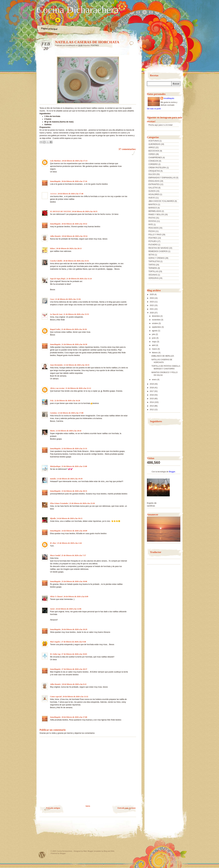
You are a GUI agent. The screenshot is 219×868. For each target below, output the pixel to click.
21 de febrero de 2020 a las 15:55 (76, 314)
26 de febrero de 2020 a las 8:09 (76, 597)
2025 (152, 294)
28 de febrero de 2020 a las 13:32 (76, 697)
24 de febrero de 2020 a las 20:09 (74, 531)
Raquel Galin (55, 329)
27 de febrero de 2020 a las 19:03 (74, 654)
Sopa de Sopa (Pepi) (58, 279)
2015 (152, 399)
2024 (152, 298)
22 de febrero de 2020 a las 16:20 (67, 401)
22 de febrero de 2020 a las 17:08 (71, 413)
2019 (152, 384)
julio (154, 334)
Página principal (49, 29)
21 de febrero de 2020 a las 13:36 (68, 299)
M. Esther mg (55, 654)
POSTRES (95, 45)
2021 (152, 309)
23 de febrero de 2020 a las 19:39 (70, 479)
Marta (52, 431)
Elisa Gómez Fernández (59, 503)
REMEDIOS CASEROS (158, 251)
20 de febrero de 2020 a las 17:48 (71, 194)
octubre (155, 323)
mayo (154, 342)
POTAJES (153, 241)
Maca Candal (55, 555)
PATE (151, 225)
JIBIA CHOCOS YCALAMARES (161, 201)
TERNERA (153, 268)
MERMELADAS (155, 211)
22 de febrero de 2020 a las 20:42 (69, 431)
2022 (152, 305)
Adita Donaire (55, 236)
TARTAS (152, 265)
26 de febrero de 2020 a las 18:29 (74, 629)
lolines (53, 248)
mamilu (53, 479)
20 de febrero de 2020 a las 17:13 (75, 161)
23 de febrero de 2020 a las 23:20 (82, 503)
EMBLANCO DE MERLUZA (163, 356)
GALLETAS (153, 188)
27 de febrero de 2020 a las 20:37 (74, 669)
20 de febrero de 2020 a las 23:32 (76, 261)
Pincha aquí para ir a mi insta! (161, 125)
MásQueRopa (55, 466)
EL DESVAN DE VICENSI (60, 211)
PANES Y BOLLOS (156, 215)
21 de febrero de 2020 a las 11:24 (79, 279)
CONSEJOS (153, 161)
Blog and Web (109, 851)
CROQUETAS (154, 171)
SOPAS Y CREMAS (156, 258)
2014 (152, 402)
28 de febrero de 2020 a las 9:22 (74, 684)
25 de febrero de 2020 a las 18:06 (74, 581)
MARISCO (153, 208)
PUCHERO (153, 245)
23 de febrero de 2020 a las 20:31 (74, 491)
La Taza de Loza (56, 314)
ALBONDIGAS (154, 144)
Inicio (88, 806)
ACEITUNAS (154, 141)
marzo (155, 349)
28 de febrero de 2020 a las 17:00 (74, 717)
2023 (152, 302)
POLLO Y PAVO (155, 235)
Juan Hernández (56, 365)
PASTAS (152, 218)
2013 (152, 406)
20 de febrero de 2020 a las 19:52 (74, 224)
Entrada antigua (53, 808)
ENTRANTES (154, 184)
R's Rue (53, 543)
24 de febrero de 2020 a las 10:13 (70, 518)
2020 (152, 313)
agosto (155, 331)
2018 (152, 388)
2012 (152, 410)
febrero (155, 353)
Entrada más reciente (127, 808)
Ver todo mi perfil (154, 109)
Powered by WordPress (42, 855)
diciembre (156, 316)
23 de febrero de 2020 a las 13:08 (74, 466)
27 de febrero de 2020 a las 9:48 (74, 642)
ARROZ (152, 148)
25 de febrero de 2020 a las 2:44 (69, 543)
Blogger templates (94, 851)
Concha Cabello (56, 261)
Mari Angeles (55, 642)
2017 (152, 391)
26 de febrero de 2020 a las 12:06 (69, 609)
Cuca (52, 299)
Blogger (172, 472)
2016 (152, 395)
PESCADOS (154, 228)
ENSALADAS (154, 181)
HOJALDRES (154, 194)
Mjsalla (53, 518)
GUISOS (152, 191)
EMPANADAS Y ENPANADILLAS (162, 178)
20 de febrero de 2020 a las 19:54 (75, 236)
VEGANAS (153, 275)
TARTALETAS (154, 261)
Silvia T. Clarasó (56, 597)
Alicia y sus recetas (57, 388)
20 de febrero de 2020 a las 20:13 (69, 248)
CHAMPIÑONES (155, 158)
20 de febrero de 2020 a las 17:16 (74, 181)
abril (154, 345)
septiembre (157, 327)
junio (154, 338)
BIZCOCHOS (154, 151)
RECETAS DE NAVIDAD (158, 248)
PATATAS (152, 221)
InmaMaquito (55, 181)
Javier (52, 609)
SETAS (151, 255)
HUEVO (152, 198)
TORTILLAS (153, 271)
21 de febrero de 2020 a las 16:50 (74, 344)
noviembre (156, 320)
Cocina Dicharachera (77, 10)
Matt (85, 851)
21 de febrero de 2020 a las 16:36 (74, 329)
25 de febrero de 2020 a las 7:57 (74, 555)
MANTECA (153, 204)
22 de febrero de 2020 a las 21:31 (74, 449)
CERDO (152, 154)
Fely (52, 401)
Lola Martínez (55, 161)
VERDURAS (154, 278)
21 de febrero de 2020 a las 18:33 (77, 365)
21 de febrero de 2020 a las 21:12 (78, 388)
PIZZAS (152, 231)
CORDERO (153, 164)
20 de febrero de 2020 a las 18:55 (85, 211)
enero (155, 380)
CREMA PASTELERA (157, 168)
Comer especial (56, 697)
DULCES (152, 174)
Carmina (53, 413)
